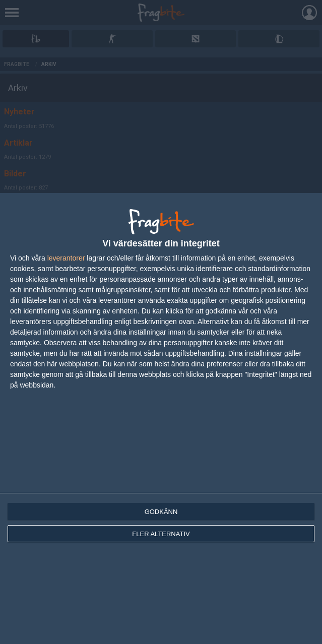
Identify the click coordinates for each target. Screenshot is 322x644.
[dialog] (161, 418)
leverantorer (66, 258)
